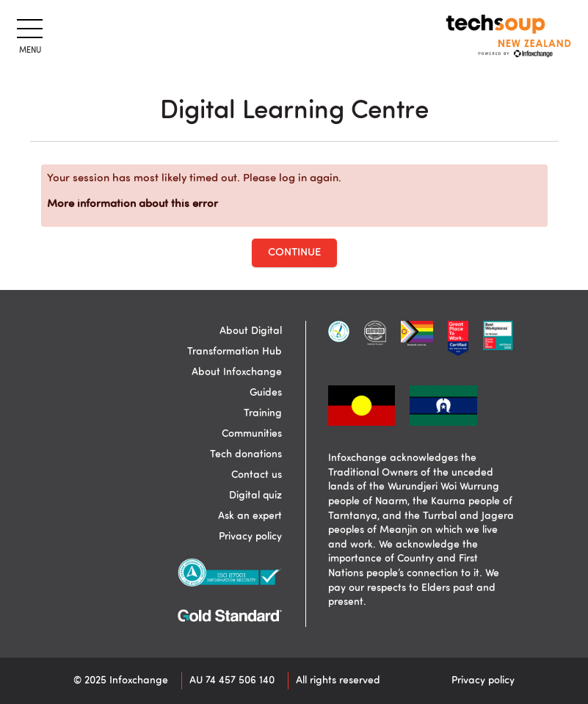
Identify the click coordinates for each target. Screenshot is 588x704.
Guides (266, 393)
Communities (252, 434)
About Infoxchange (237, 372)
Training (263, 413)
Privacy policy (250, 537)
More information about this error (133, 204)
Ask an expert (250, 516)
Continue (294, 253)
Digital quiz (255, 496)
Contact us (257, 475)
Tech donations (246, 454)
